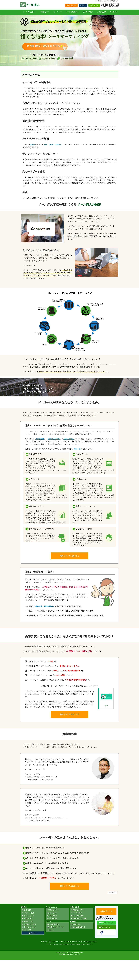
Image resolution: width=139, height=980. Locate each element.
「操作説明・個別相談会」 (44, 606)
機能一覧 (77, 449)
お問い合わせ (94, 5)
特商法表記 (76, 924)
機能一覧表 (27, 910)
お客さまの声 (52, 913)
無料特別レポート (78, 910)
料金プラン (114, 12)
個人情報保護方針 (78, 927)
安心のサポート (53, 910)
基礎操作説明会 (53, 924)
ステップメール (54, 439)
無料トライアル (71, 5)
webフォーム (27, 919)
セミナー (58, 12)
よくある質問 (102, 12)
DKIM (51, 145)
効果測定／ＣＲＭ (29, 924)
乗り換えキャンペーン (55, 927)
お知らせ (50, 930)
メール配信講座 (72, 12)
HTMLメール (27, 921)
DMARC (58, 145)
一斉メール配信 (28, 913)
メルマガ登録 (76, 913)
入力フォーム (68, 439)
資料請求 (83, 5)
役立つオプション (29, 927)
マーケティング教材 (79, 919)
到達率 (32, 145)
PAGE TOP (112, 892)
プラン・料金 (52, 919)
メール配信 (40, 439)
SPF (45, 145)
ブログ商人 (27, 930)
